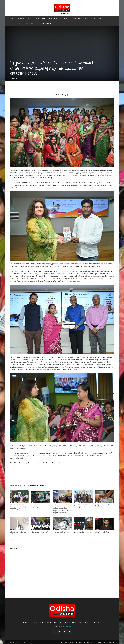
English (26, 23)
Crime (20, 23)
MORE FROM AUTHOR (37, 486)
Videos (33, 23)
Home (13, 19)
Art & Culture (63, 19)
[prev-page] (11, 540)
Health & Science (83, 19)
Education (73, 19)
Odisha (44, 19)
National (36, 19)
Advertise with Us (69, 642)
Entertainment (53, 19)
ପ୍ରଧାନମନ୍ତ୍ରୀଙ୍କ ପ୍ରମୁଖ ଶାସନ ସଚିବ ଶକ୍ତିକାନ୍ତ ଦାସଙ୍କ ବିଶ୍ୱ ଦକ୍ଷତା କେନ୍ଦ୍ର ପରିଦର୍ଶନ (19, 507)
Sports (101, 19)
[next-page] (14, 540)
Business (94, 19)
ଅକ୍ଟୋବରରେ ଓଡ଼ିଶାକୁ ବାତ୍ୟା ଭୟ (83, 532)
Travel (13, 23)
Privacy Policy (97, 642)
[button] (112, 19)
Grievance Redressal (108, 642)
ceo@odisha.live (66, 626)
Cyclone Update (57, 530)
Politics (29, 19)
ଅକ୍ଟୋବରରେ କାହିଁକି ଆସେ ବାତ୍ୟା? (62, 532)
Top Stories (21, 19)
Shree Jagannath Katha (45, 23)
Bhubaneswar (14, 502)
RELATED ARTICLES (18, 486)
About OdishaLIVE (80, 642)
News (33, 502)
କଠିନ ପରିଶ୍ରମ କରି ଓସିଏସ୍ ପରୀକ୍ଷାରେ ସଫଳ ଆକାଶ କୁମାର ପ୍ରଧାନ (103, 534)
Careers (97, 530)
